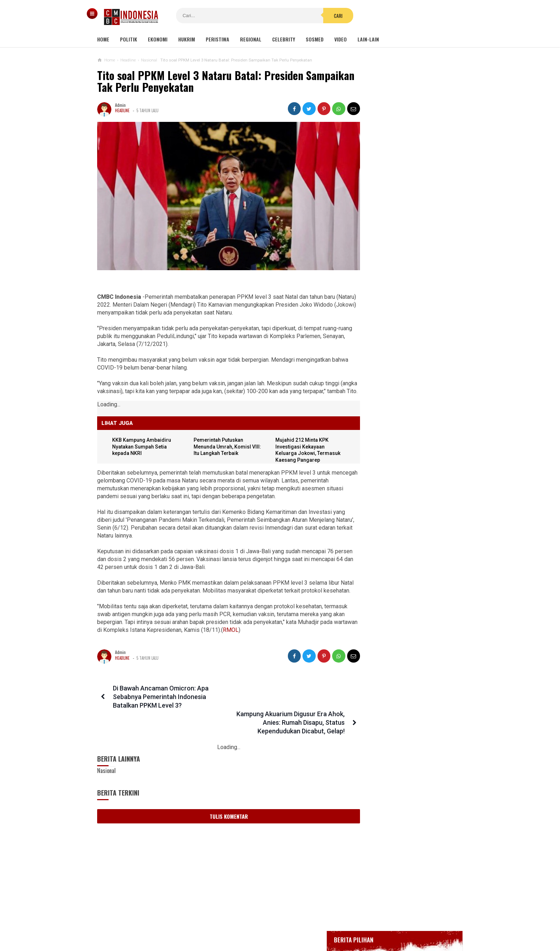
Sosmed (315, 39)
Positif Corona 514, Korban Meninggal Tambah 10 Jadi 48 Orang (406, 283)
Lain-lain (368, 39)
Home (103, 39)
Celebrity (284, 39)
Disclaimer (356, 922)
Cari (323, 16)
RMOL (269, 638)
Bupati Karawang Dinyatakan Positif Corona (411, 266)
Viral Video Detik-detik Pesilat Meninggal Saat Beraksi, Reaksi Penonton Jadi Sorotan (399, 453)
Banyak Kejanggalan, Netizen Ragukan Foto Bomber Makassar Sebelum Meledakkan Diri (400, 488)
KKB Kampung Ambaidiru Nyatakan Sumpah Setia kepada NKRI (143, 447)
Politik (129, 39)
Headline (122, 110)
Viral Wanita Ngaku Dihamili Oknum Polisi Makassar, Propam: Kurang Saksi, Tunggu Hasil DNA (403, 682)
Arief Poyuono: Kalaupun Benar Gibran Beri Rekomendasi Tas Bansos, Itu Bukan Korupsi (399, 557)
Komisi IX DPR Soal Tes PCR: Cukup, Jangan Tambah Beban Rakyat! (403, 616)
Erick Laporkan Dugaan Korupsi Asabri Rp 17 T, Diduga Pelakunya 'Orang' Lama (400, 522)
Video (341, 39)
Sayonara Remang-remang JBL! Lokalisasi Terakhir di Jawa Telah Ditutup (418, 385)
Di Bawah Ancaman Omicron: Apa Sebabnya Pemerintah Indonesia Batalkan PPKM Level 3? (159, 705)
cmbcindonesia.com (278, 933)
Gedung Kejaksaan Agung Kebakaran (404, 214)
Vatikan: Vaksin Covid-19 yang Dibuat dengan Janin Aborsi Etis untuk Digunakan (399, 647)
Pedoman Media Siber (258, 922)
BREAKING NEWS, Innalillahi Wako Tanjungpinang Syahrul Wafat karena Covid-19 (411, 233)
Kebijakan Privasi (313, 922)
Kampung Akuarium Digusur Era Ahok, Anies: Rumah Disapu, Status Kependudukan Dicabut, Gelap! (283, 705)
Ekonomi (158, 39)
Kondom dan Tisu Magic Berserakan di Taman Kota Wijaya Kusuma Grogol (403, 419)
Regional (251, 39)
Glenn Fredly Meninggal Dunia (397, 253)
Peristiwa (217, 39)
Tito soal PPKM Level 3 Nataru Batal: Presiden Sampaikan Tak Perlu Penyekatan (200, 81)
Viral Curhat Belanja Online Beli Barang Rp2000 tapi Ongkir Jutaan (402, 588)
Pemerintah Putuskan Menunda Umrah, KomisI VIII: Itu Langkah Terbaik (220, 447)
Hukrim (187, 39)
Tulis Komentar (222, 799)
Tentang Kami (208, 922)
